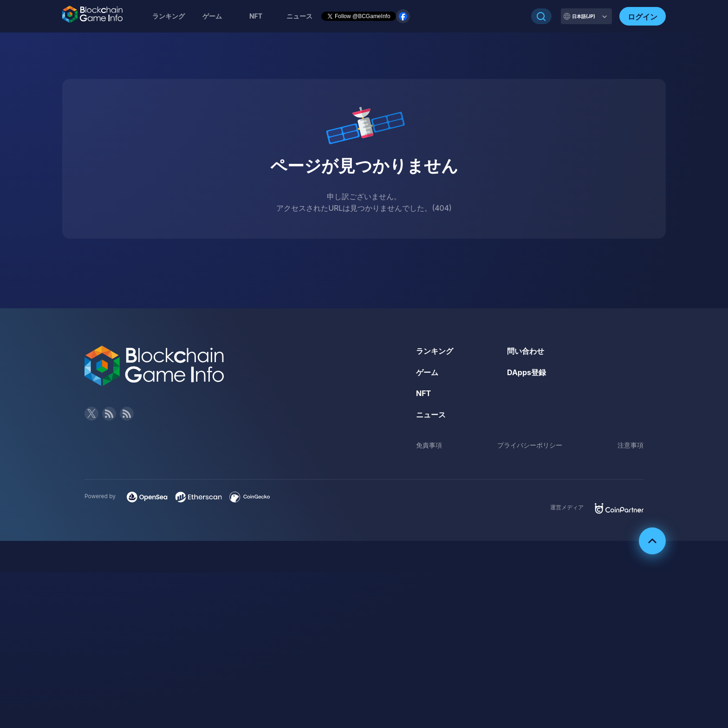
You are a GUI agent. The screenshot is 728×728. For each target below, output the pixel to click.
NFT (256, 16)
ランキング (169, 16)
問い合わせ (526, 351)
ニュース (431, 415)
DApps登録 (526, 372)
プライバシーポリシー (530, 445)
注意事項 (630, 445)
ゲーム (212, 16)
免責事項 (429, 445)
